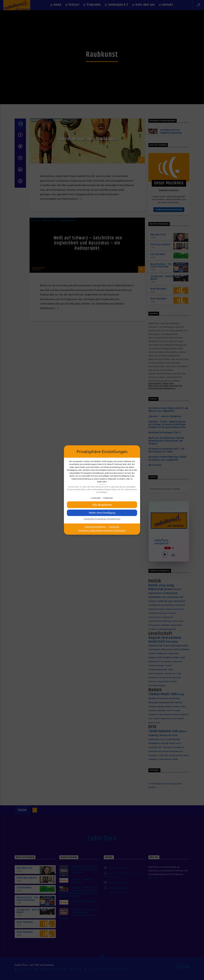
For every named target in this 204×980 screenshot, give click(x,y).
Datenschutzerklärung (95, 527)
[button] (102, 505)
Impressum (114, 527)
